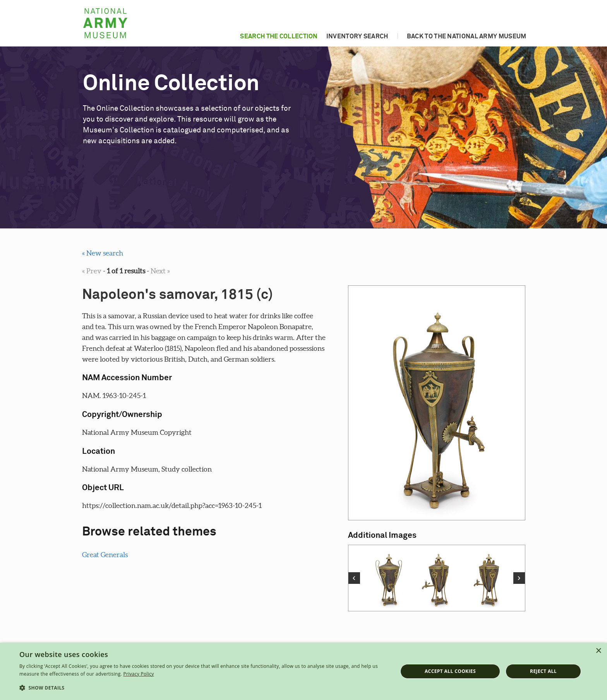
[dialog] (303, 671)
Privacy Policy (138, 674)
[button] (203, 688)
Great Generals (105, 555)
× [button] (598, 651)
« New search (103, 253)
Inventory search (357, 36)
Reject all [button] (543, 671)
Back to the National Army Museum (467, 36)
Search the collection (279, 36)
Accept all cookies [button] (450, 671)
